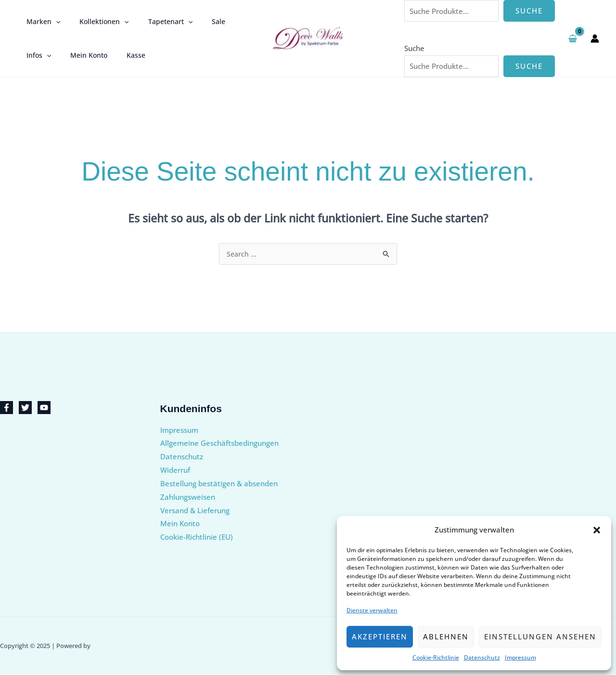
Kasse (83, 55)
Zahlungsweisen (188, 497)
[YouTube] (44, 408)
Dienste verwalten (372, 610)
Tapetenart (156, 22)
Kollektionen (95, 22)
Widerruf (175, 470)
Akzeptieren (380, 636)
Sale (198, 21)
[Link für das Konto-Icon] (595, 39)
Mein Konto (42, 55)
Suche (529, 11)
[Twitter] (25, 408)
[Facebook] (6, 408)
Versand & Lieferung (195, 511)
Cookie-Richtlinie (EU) (197, 537)
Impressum (520, 657)
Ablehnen (446, 636)
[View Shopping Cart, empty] (573, 38)
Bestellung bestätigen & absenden (219, 484)
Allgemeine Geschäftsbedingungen (219, 443)
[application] (53, 22)
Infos (231, 22)
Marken (40, 22)
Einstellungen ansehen (540, 636)
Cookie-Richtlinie (436, 657)
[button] (597, 530)
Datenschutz (482, 657)
